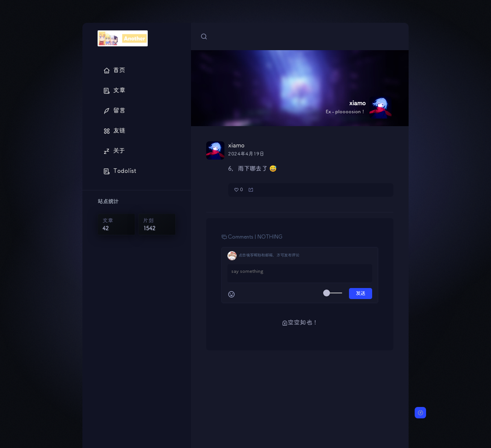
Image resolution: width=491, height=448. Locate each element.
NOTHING (270, 237)
